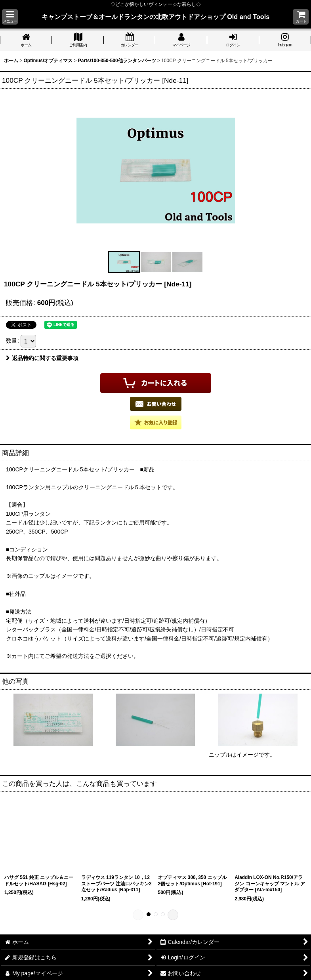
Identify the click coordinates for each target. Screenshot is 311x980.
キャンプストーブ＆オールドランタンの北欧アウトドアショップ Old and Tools (156, 17)
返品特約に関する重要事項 (42, 358)
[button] (10, 17)
